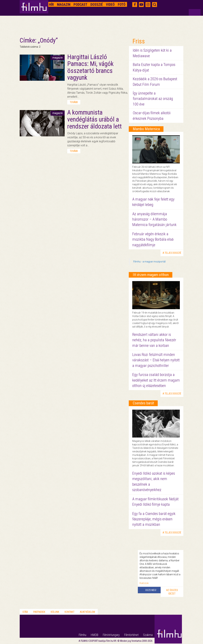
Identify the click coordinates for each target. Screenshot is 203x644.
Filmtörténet (131, 635)
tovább (74, 102)
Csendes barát (143, 403)
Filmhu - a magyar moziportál (149, 262)
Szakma (148, 635)
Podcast (80, 5)
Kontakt (70, 612)
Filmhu (83, 635)
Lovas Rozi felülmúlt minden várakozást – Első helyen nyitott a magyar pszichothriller (156, 360)
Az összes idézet (172, 592)
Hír (51, 5)
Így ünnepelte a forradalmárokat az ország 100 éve (153, 99)
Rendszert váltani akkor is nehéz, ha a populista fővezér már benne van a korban (154, 340)
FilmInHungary (111, 635)
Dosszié (97, 5)
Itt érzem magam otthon (151, 275)
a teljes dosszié (172, 253)
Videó (110, 5)
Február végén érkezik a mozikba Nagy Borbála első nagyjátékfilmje (153, 239)
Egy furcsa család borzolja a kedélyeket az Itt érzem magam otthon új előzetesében (156, 380)
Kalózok (144, 583)
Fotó (122, 5)
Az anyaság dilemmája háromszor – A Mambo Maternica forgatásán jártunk (154, 219)
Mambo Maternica (146, 129)
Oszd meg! (151, 590)
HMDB (95, 635)
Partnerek (39, 612)
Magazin (64, 5)
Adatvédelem (87, 612)
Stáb (25, 612)
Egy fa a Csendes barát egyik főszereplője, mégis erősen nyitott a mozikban (154, 519)
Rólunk (55, 612)
